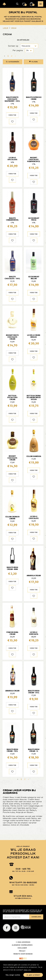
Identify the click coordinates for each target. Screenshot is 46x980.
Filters (35, 62)
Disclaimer (22, 948)
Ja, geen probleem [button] (33, 975)
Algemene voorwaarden (22, 945)
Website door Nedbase (23, 954)
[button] (17, 4)
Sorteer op (13, 46)
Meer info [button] (27, 970)
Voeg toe (12, 115)
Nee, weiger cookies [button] (13, 975)
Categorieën (14, 62)
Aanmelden (36, 917)
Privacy (22, 951)
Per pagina (18, 50)
